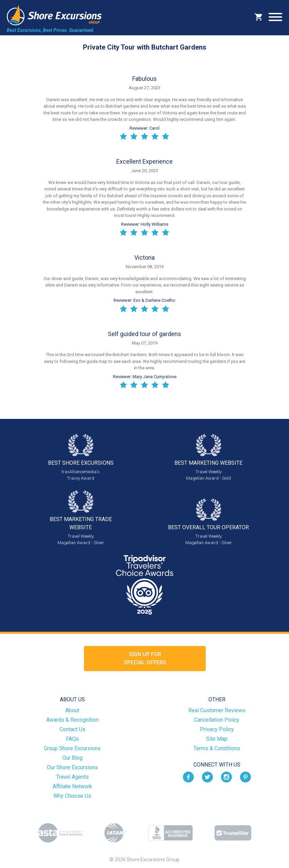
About (72, 710)
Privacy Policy (217, 729)
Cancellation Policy (217, 720)
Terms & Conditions (217, 748)
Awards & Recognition (72, 720)
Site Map (217, 739)
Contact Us (72, 729)
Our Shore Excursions (72, 767)
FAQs (72, 739)
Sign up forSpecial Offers (145, 658)
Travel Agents (72, 777)
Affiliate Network (72, 786)
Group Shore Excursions (72, 748)
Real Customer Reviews (217, 710)
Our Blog (72, 758)
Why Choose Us (72, 796)
